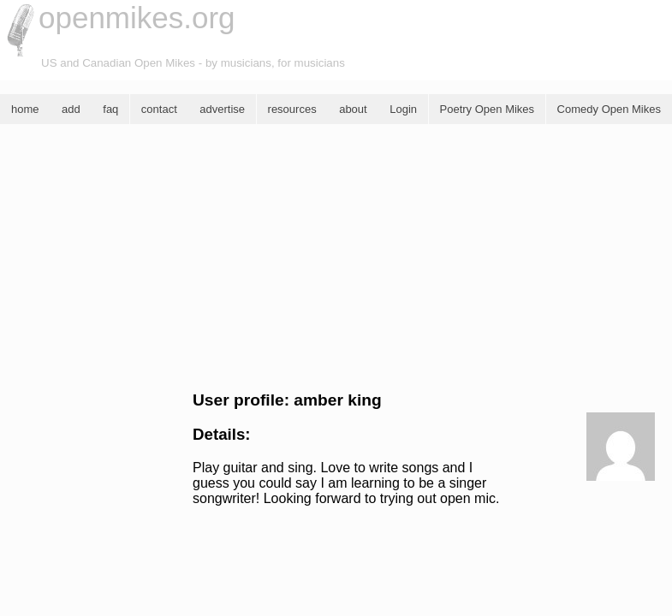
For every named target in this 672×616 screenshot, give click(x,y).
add (71, 109)
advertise (222, 109)
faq (110, 109)
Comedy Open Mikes (609, 109)
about (353, 109)
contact (159, 109)
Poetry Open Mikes (488, 109)
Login (403, 109)
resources (292, 109)
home (25, 109)
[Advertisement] (336, 258)
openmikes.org (137, 18)
